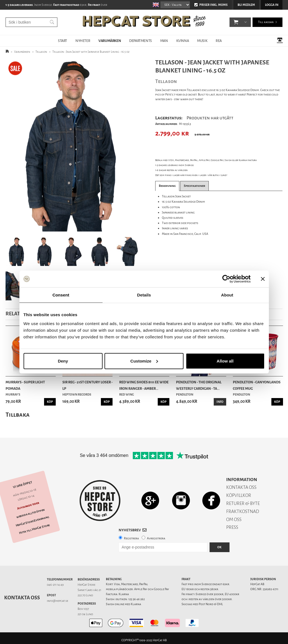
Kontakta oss (22, 598)
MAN (164, 41)
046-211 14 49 (55, 585)
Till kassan (266, 22)
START (63, 41)
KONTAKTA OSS (241, 487)
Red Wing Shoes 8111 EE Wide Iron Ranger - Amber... (144, 385)
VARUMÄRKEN (110, 41)
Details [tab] (144, 295)
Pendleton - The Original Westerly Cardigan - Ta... (199, 385)
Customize (144, 361)
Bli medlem (246, 5)
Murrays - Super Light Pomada (25, 385)
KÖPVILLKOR (239, 495)
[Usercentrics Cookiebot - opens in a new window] (226, 279)
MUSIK (202, 41)
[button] (236, 22)
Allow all (225, 361)
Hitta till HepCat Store (34, 529)
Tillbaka (18, 415)
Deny (63, 361)
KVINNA (183, 41)
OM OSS (234, 520)
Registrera (131, 538)
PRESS (232, 527)
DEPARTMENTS (141, 41)
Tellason (41, 52)
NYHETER (83, 41)
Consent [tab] (61, 295)
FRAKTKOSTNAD (243, 511)
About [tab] (227, 295)
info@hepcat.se (58, 601)
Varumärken (22, 52)
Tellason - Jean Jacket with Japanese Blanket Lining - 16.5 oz (91, 52)
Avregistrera (156, 538)
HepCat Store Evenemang (32, 521)
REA (219, 41)
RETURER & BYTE (243, 503)
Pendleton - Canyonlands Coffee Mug (257, 385)
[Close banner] (263, 279)
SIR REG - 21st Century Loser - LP (87, 385)
